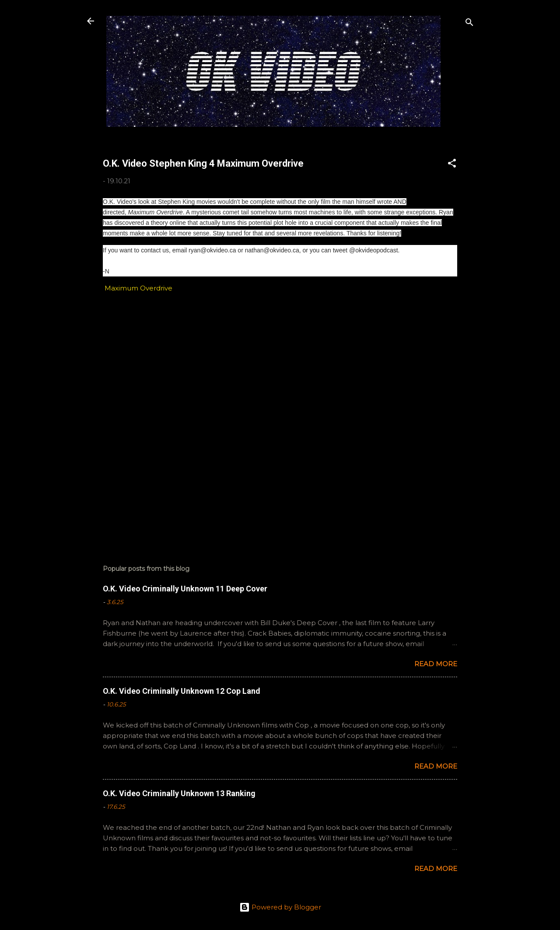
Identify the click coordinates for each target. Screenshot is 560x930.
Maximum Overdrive (138, 288)
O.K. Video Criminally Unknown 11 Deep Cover (185, 589)
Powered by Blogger (280, 907)
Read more (436, 664)
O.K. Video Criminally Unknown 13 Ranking (179, 793)
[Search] (469, 24)
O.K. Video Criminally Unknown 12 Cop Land (182, 691)
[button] (452, 165)
